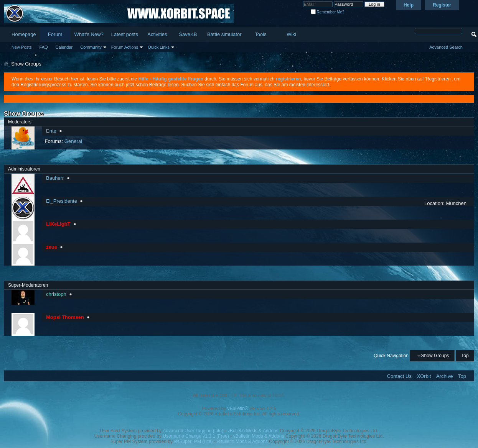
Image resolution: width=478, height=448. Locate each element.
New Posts (22, 47)
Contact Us (399, 376)
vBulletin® (238, 409)
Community (91, 47)
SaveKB (188, 34)
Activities (157, 34)
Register (442, 5)
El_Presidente (62, 201)
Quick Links (159, 47)
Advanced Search (446, 47)
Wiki (291, 34)
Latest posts (125, 34)
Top (465, 356)
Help (409, 5)
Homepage (24, 34)
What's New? (89, 34)
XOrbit (424, 376)
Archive (444, 376)
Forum (55, 34)
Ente (51, 131)
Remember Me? (327, 12)
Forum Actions (125, 47)
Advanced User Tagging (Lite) (193, 431)
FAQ (44, 47)
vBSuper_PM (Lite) (193, 441)
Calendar (64, 47)
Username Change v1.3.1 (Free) (196, 436)
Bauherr (55, 178)
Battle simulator (224, 34)
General (73, 141)
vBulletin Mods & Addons (253, 431)
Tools (260, 34)
